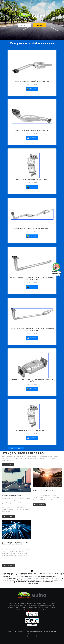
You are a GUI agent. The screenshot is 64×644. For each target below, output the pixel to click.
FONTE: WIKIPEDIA (9, 517)
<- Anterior (12, 448)
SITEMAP (14, 632)
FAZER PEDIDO (32, 89)
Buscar (39, 25)
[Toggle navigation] (32, 3)
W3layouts (24, 632)
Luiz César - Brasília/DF (32, 583)
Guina (32, 16)
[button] (5, 579)
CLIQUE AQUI (56, 275)
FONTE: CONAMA (8, 465)
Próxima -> (20, 448)
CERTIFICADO (33, 630)
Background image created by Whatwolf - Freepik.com (37, 632)
